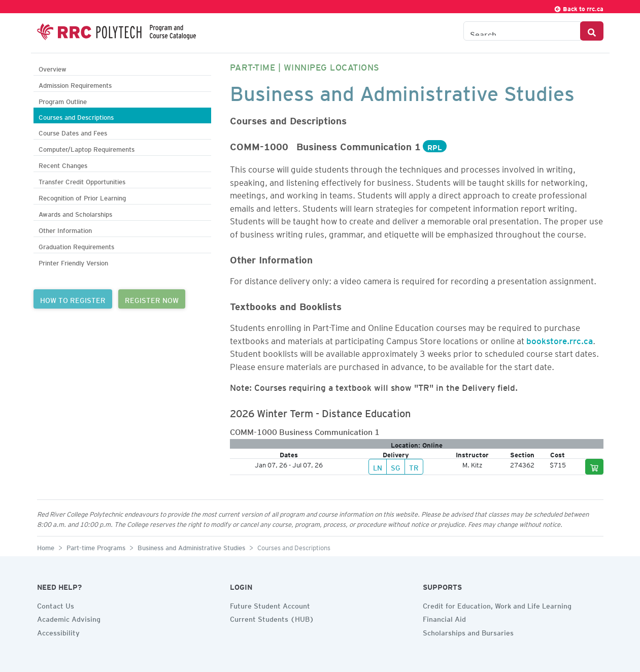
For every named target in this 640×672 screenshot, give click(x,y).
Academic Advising (69, 618)
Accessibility (58, 631)
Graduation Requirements (76, 245)
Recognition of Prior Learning (82, 197)
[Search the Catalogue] (522, 31)
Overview (53, 68)
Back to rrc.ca (579, 7)
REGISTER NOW (152, 299)
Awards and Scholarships (75, 213)
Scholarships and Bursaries (468, 631)
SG (396, 466)
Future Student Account (270, 604)
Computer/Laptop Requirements (87, 148)
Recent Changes (63, 164)
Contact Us (56, 604)
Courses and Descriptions (76, 116)
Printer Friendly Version (73, 262)
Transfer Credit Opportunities (82, 180)
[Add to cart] (594, 467)
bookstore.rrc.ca (560, 339)
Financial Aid (444, 618)
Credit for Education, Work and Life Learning (497, 604)
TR (414, 466)
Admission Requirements (75, 84)
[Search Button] (592, 31)
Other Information (65, 229)
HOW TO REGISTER (73, 299)
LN (378, 466)
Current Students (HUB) (272, 618)
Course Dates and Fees (73, 132)
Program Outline (63, 100)
